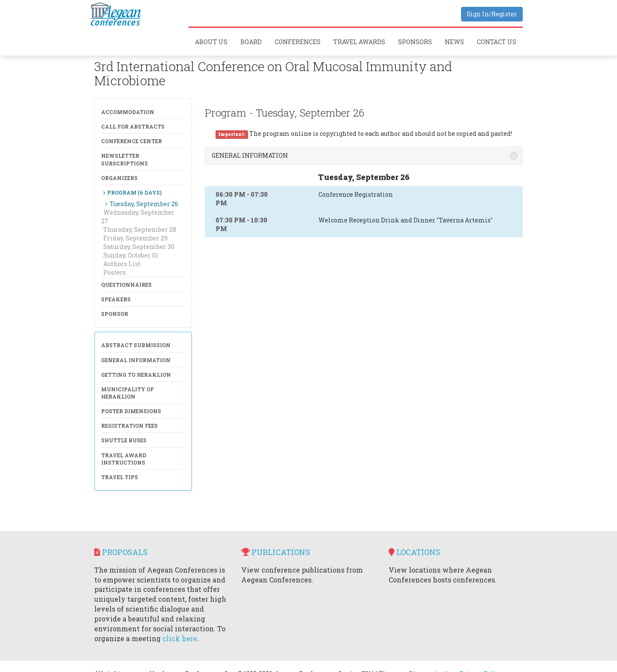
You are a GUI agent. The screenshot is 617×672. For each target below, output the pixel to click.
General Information (136, 360)
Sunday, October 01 (131, 255)
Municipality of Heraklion (127, 393)
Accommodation (128, 112)
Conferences (298, 42)
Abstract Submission (136, 345)
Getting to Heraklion (136, 375)
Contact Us (497, 42)
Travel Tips (120, 477)
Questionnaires (126, 285)
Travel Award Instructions (124, 459)
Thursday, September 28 (140, 229)
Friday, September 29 (135, 238)
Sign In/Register (492, 14)
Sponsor (115, 314)
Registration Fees (129, 426)
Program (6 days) (134, 192)
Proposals (121, 552)
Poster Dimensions (131, 411)
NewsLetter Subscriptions (124, 159)
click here (180, 638)
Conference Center (132, 141)
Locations (415, 552)
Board (251, 42)
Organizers (119, 178)
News (454, 42)
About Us (211, 42)
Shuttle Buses (124, 440)
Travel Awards (359, 42)
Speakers (116, 299)
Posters (115, 272)
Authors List (122, 264)
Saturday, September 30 (139, 247)
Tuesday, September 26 (144, 204)
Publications (276, 552)
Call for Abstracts (133, 126)
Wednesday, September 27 (138, 217)
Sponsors (415, 42)
